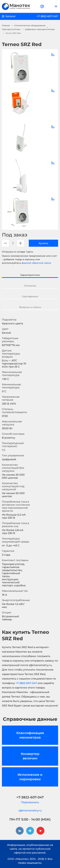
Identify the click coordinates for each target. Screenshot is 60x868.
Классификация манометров (30, 735)
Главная (6, 25)
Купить (43, 243)
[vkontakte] (20, 831)
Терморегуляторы (11, 29)
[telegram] (30, 831)
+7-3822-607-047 (47, 16)
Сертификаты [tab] (30, 296)
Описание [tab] (30, 286)
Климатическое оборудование (30, 25)
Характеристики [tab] (30, 275)
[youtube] (40, 831)
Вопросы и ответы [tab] (30, 307)
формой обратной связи (36, 263)
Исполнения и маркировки (30, 777)
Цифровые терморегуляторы (40, 29)
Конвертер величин (30, 756)
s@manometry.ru (30, 810)
